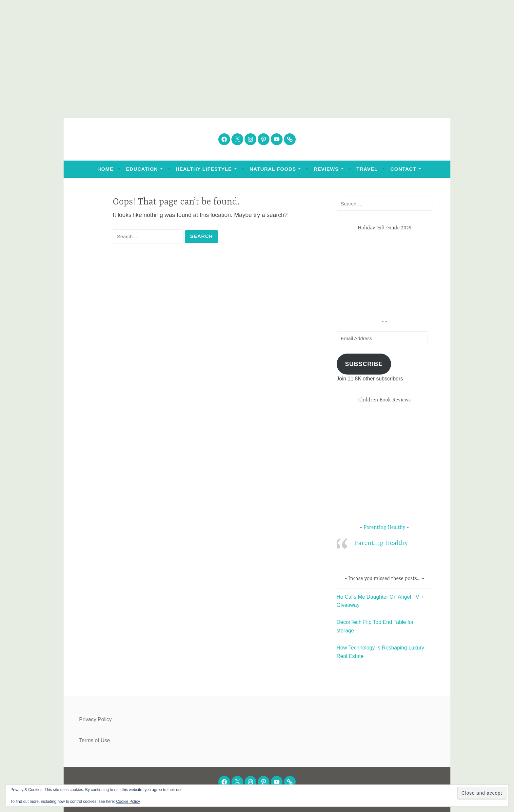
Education (142, 169)
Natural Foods (273, 169)
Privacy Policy (95, 719)
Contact (403, 169)
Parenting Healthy (384, 528)
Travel (367, 169)
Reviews (326, 169)
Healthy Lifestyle (204, 169)
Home (105, 169)
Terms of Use (94, 740)
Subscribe (364, 364)
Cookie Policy (128, 802)
